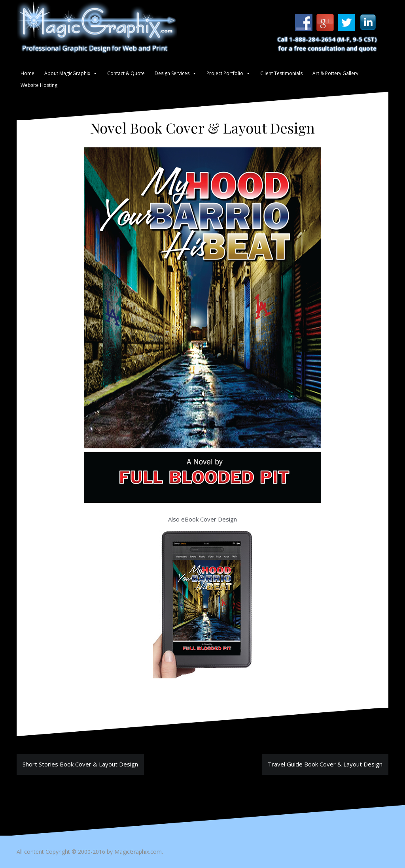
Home (27, 73)
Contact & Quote (126, 73)
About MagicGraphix (67, 73)
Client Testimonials (281, 73)
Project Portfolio (225, 73)
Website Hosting (39, 85)
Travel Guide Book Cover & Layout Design (325, 764)
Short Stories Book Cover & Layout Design (80, 764)
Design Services (172, 73)
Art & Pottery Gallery (335, 73)
